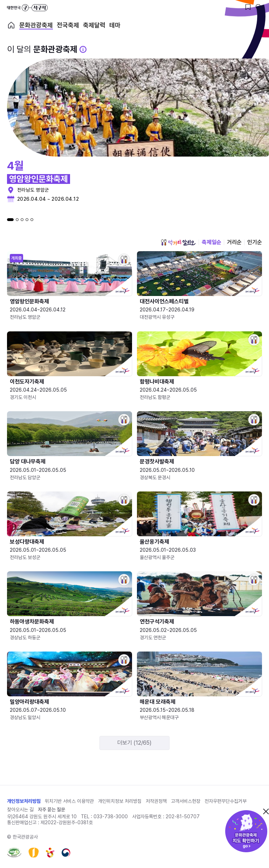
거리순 (234, 242)
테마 (115, 25)
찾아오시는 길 (20, 810)
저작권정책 (156, 801)
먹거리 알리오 (178, 242)
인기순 (255, 242)
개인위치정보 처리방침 (120, 801)
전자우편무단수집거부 (226, 801)
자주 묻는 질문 (51, 810)
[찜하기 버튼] (248, 7)
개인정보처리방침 (24, 801)
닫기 (266, 811)
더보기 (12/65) (134, 743)
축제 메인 (11, 25)
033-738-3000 (111, 817)
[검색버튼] (258, 7)
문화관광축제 (36, 25)
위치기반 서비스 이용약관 (69, 801)
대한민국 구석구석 (27, 8)
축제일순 (212, 242)
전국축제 (68, 25)
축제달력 (94, 25)
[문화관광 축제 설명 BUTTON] (83, 49)
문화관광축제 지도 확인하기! (246, 831)
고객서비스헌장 (186, 801)
